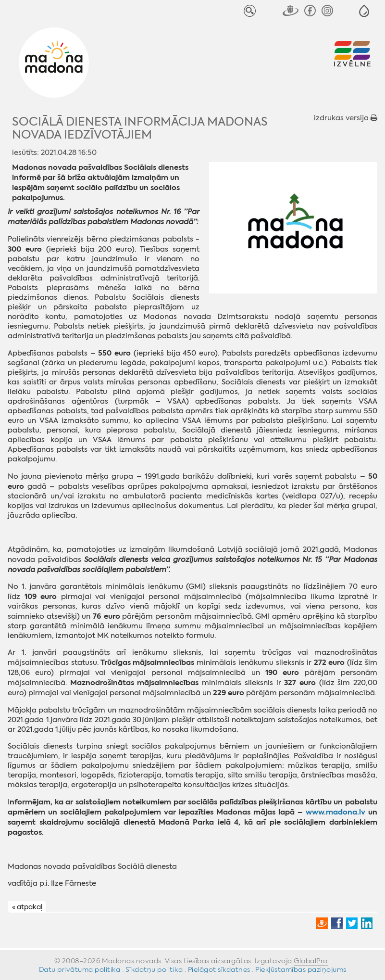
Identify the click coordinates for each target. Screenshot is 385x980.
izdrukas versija (346, 118)
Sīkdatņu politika (154, 969)
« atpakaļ (27, 907)
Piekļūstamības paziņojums (301, 969)
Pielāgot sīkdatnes (219, 969)
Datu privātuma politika (80, 969)
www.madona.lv (335, 812)
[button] (364, 11)
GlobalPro (311, 961)
